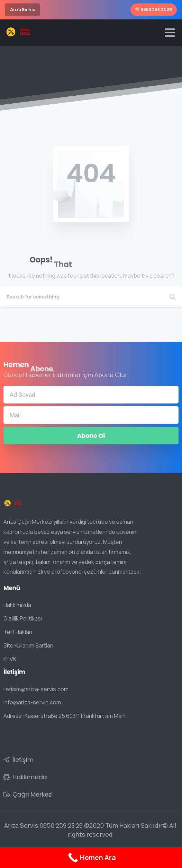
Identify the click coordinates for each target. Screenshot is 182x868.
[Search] (82, 297)
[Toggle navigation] (170, 33)
